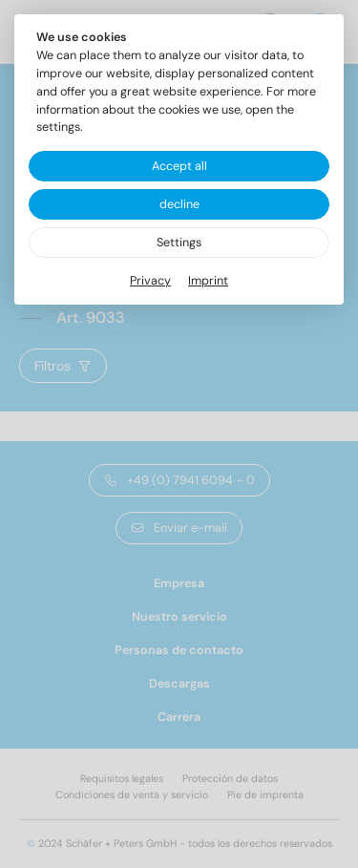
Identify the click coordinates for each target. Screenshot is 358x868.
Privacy (150, 281)
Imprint (208, 281)
